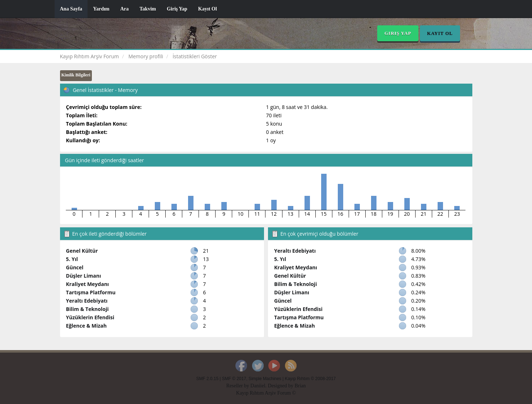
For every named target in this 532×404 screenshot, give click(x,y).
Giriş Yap (177, 9)
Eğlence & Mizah (86, 326)
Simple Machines (265, 379)
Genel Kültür (82, 251)
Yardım (101, 9)
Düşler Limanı (83, 276)
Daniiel (258, 386)
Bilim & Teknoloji (87, 309)
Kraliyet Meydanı (87, 284)
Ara (124, 9)
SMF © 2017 (234, 379)
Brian (300, 386)
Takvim (148, 9)
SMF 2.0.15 (207, 379)
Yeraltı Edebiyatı (87, 301)
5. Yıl (72, 259)
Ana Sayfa (71, 9)
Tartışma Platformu (91, 292)
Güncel (75, 267)
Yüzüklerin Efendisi (90, 317)
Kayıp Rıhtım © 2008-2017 (310, 379)
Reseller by (238, 386)
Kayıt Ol (208, 9)
